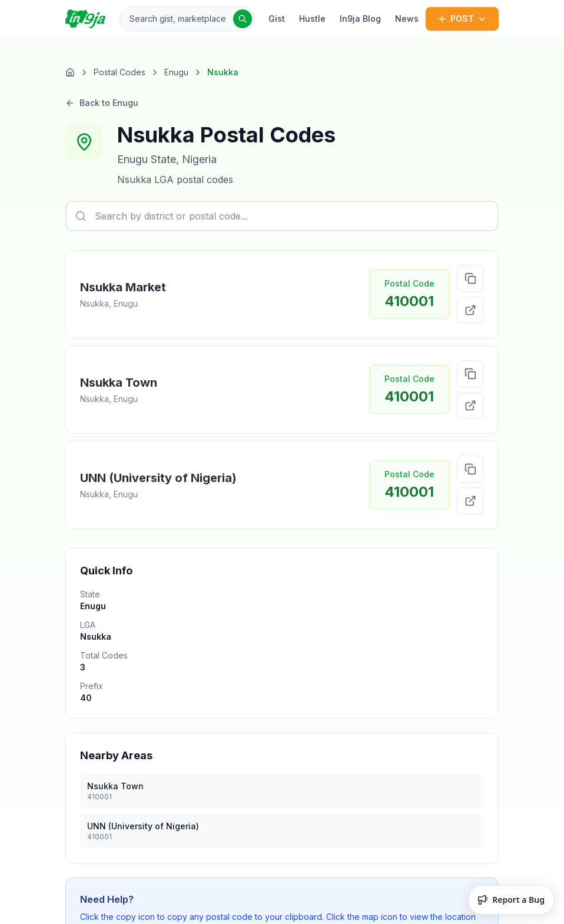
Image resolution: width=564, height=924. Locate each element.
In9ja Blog (360, 19)
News (407, 19)
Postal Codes (120, 72)
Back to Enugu (102, 106)
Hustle (312, 19)
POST (462, 19)
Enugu (176, 72)
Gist (277, 19)
